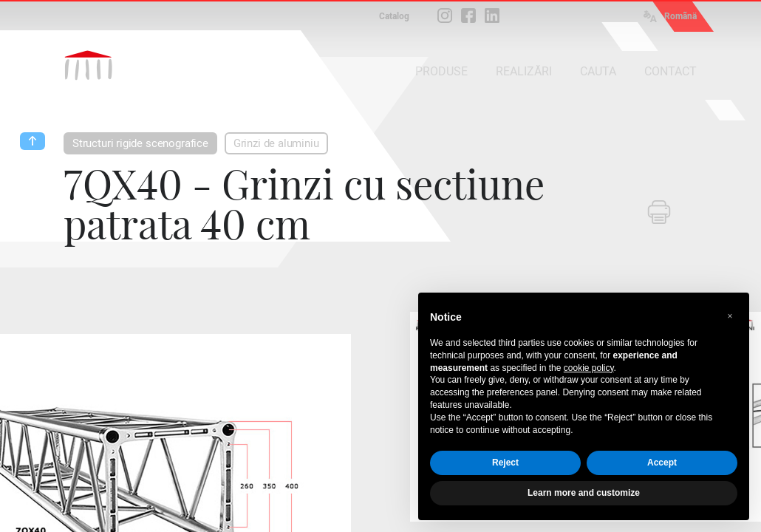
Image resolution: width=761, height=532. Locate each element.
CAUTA (598, 71)
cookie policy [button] (589, 368)
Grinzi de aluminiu (276, 143)
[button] (730, 316)
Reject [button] (505, 463)
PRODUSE (441, 71)
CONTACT (670, 71)
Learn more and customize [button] (584, 493)
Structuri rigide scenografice (140, 143)
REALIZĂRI (524, 71)
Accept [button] (662, 463)
